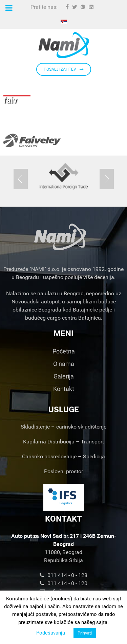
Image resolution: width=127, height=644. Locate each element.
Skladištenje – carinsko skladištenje (63, 427)
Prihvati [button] (85, 633)
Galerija (64, 376)
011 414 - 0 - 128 (63, 575)
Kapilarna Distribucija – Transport (63, 442)
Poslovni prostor (63, 471)
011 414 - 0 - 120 (63, 583)
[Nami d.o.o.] (63, 45)
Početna (64, 351)
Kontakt (64, 389)
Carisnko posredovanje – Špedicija (63, 456)
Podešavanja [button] (51, 633)
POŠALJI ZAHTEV (64, 69)
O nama (64, 364)
